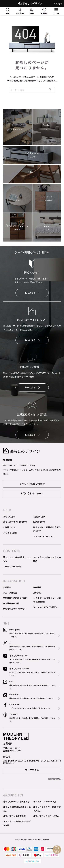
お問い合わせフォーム (32, 493)
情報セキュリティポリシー (15, 609)
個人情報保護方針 (11, 603)
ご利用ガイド (9, 527)
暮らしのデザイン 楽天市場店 (16, 802)
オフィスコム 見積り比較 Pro (46, 816)
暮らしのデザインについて (15, 522)
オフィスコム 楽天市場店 (14, 816)
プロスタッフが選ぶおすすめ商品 (47, 559)
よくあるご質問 (10, 533)
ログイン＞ (58, 4)
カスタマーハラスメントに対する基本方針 (47, 600)
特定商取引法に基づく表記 (15, 598)
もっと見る (32, 293)
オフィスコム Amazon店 (44, 802)
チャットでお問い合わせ (32, 484)
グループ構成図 (10, 593)
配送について (39, 522)
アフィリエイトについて (44, 536)
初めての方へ (9, 517)
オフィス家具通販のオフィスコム (17, 809)
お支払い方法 (39, 517)
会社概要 (7, 587)
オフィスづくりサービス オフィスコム (47, 809)
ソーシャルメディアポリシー (46, 607)
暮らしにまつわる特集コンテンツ (17, 559)
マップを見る (32, 770)
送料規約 (37, 593)
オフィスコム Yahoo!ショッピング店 (17, 823)
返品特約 (37, 587)
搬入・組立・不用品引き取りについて (47, 529)
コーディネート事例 (12, 566)
